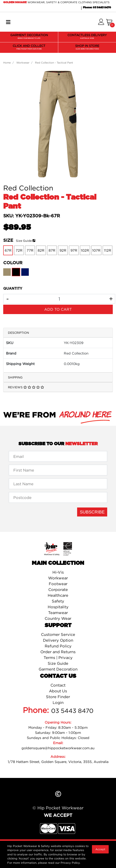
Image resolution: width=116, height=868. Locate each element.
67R (8, 250)
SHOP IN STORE (87, 47)
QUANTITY (13, 289)
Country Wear (58, 618)
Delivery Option (58, 640)
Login (58, 703)
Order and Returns (58, 652)
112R (108, 250)
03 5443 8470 (72, 711)
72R (19, 250)
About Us (58, 691)
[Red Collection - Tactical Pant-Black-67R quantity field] (59, 299)
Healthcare (58, 595)
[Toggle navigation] (8, 22)
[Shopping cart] (109, 22)
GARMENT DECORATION (29, 37)
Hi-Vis (58, 572)
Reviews (26, 387)
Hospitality (58, 607)
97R (74, 250)
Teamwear (58, 613)
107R (96, 250)
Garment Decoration (58, 669)
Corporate (58, 590)
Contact (58, 685)
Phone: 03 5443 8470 (97, 7)
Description (18, 333)
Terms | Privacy (58, 658)
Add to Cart (58, 309)
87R (52, 250)
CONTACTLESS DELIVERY (87, 37)
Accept (100, 849)
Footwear (58, 584)
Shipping (15, 377)
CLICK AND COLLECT (29, 47)
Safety (58, 601)
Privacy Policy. (70, 863)
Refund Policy (58, 646)
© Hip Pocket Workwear (58, 808)
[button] (101, 22)
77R (30, 250)
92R (63, 250)
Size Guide (24, 241)
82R (41, 250)
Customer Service (58, 634)
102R (85, 250)
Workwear (58, 578)
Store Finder (58, 697)
